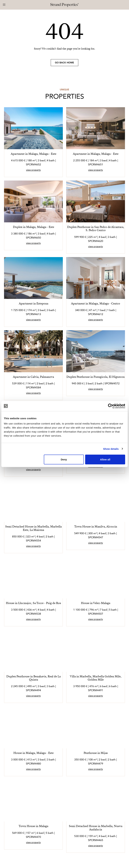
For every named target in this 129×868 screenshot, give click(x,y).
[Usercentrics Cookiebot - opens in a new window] (110, 406)
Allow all (105, 459)
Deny (64, 459)
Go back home (64, 63)
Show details (111, 449)
